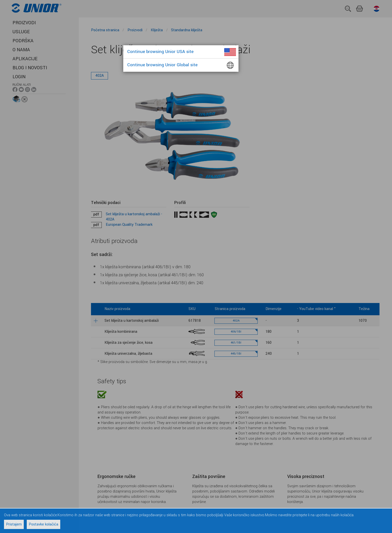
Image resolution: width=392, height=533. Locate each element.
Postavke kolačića (43, 524)
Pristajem (14, 524)
